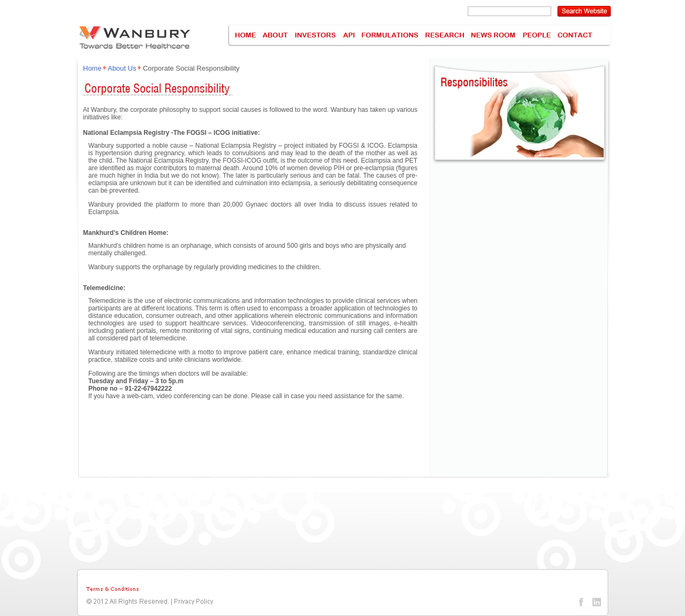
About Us (123, 68)
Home (92, 68)
